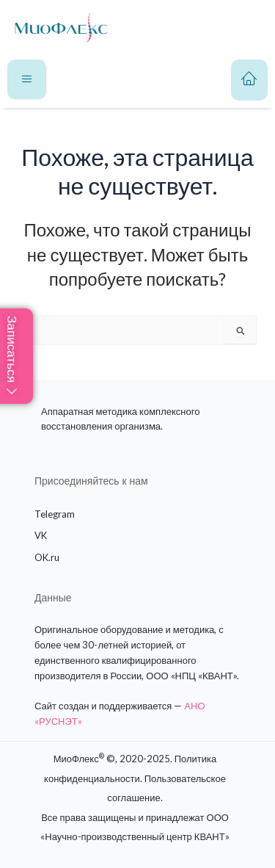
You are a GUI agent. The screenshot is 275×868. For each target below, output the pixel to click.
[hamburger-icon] (27, 79)
